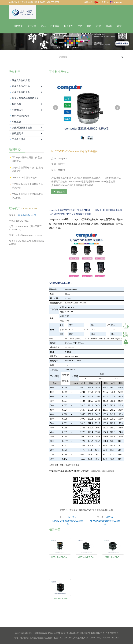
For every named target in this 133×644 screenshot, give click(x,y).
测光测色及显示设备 (22, 128)
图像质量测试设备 (21, 92)
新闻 (89, 26)
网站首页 (18, 26)
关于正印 (32, 26)
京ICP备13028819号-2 (71, 633)
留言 (119, 26)
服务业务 (69, 26)
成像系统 (16, 122)
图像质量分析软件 (21, 86)
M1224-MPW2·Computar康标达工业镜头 (68, 521)
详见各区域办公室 (27, 215)
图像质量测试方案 (21, 80)
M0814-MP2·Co (86, 557)
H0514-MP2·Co (59, 557)
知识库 (109, 26)
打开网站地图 (112, 633)
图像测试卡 (18, 110)
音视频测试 (18, 133)
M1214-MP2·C (112, 557)
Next (117, 108)
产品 (43, 26)
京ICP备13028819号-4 (94, 633)
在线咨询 (59, 192)
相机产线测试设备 (21, 116)
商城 (99, 26)
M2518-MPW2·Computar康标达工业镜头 (105, 521)
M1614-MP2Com (59, 599)
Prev (55, 108)
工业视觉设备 (19, 139)
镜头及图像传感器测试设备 (25, 98)
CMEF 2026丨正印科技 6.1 (25, 177)
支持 (80, 26)
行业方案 (55, 26)
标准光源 (16, 104)
